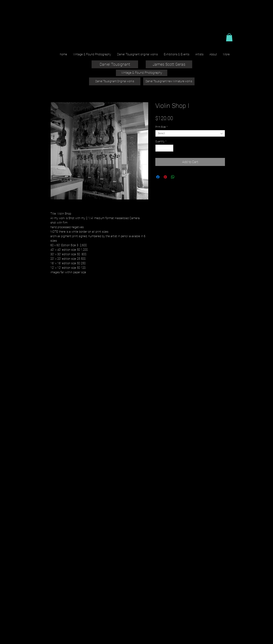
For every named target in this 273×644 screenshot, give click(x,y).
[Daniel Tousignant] (115, 64)
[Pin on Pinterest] (165, 177)
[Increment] (171, 148)
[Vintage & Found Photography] (142, 73)
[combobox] (190, 133)
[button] (229, 37)
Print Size (161, 127)
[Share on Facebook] (158, 177)
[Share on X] (180, 177)
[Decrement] (158, 148)
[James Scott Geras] (169, 64)
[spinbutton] (164, 148)
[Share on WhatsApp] (173, 177)
